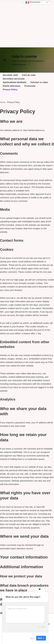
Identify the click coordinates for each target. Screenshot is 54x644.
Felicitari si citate (39, 82)
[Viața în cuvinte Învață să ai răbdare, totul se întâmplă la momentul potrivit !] (32, 60)
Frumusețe (30, 86)
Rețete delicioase (12, 86)
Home (3, 102)
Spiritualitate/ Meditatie (15, 82)
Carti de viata (29, 75)
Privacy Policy (10, 89)
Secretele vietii (10, 75)
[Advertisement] (27, 24)
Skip (32, 638)
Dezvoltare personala (14, 79)
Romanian (33, 2)
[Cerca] (5, 60)
